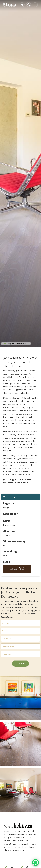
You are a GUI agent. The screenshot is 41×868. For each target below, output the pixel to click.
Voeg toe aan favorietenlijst (16, 344)
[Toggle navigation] (35, 6)
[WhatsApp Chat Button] (36, 862)
